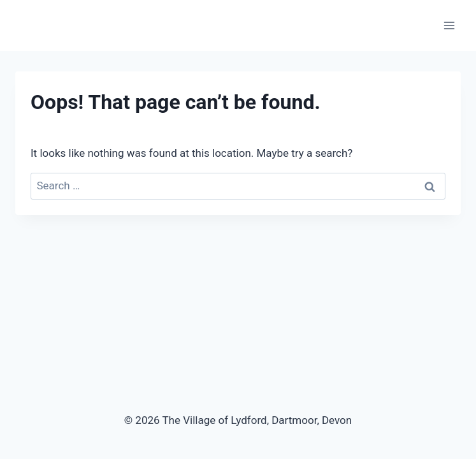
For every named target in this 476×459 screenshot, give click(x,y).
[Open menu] (449, 25)
